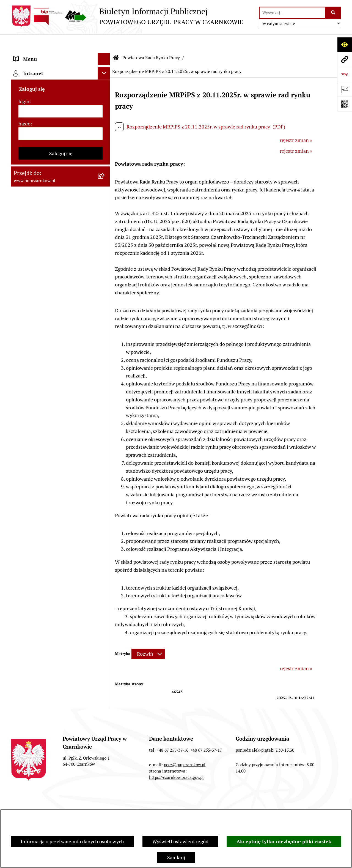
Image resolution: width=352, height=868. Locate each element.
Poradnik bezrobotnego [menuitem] (39, 328)
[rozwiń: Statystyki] (105, 315)
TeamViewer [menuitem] (27, 449)
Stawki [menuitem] (21, 397)
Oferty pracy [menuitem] (27, 365)
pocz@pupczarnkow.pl (185, 748)
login (24, 491)
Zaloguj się (61, 543)
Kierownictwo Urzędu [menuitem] (37, 129)
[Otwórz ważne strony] (345, 89)
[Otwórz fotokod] (345, 104)
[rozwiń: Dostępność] (105, 80)
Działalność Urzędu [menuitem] (35, 104)
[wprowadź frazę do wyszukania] (292, 13)
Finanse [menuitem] (22, 303)
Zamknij (176, 857)
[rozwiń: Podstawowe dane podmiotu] (105, 55)
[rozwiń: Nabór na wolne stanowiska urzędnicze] (105, 377)
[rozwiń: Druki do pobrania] (105, 352)
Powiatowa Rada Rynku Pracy (151, 41)
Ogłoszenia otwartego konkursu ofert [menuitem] (54, 290)
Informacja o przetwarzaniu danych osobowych (72, 841)
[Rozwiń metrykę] (148, 638)
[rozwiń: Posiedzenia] (105, 250)
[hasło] (61, 523)
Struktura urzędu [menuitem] (32, 117)
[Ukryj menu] (104, 43)
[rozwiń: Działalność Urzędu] (105, 105)
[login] (61, 501)
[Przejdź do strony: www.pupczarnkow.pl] (345, 59)
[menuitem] (61, 161)
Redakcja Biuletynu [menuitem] (34, 409)
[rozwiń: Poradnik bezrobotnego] (105, 328)
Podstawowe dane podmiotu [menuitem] (44, 55)
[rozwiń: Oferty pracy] (105, 365)
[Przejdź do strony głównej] (127, 16)
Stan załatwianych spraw (39, 804)
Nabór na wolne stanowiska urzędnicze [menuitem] (43, 381)
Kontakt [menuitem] (22, 67)
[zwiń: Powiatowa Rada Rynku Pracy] (105, 142)
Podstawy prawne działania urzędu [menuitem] (51, 266)
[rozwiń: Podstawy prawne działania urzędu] (105, 266)
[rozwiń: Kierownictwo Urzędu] (105, 129)
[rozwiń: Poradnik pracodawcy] (105, 340)
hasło (24, 514)
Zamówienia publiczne (104, 804)
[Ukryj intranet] (104, 463)
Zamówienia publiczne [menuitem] (38, 278)
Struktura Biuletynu (166, 804)
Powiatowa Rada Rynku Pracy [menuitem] (45, 142)
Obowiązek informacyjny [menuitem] (41, 92)
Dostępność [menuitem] (26, 80)
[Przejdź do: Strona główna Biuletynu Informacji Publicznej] (116, 41)
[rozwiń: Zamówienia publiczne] (105, 278)
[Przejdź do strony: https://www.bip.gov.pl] (345, 74)
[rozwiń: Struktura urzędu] (105, 117)
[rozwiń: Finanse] (105, 303)
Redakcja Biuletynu (224, 804)
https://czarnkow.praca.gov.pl (176, 761)
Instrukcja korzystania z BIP (289, 804)
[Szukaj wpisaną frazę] (333, 13)
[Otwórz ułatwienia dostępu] (345, 45)
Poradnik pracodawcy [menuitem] (37, 340)
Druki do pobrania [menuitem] (33, 352)
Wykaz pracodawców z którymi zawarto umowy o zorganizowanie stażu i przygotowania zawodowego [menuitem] (52, 429)
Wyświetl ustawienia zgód (180, 841)
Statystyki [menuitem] (24, 315)
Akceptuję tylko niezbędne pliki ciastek (284, 841)
